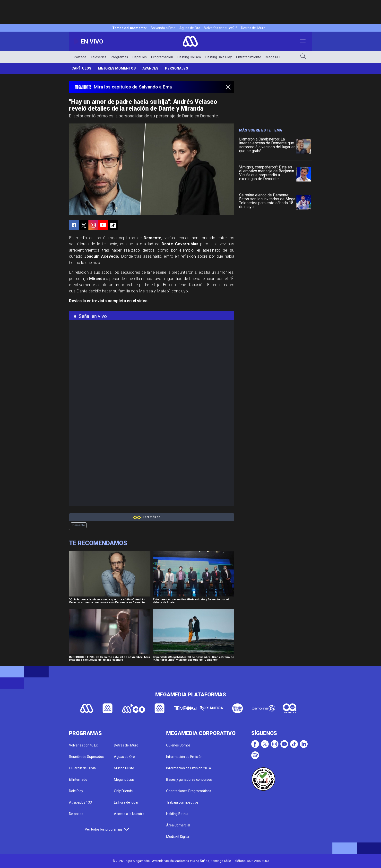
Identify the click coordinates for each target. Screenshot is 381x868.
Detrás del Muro (253, 28)
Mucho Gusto (124, 768)
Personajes (177, 68)
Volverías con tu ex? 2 (221, 28)
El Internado (78, 780)
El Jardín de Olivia (82, 768)
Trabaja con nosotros (182, 802)
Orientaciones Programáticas (189, 791)
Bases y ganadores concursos (189, 780)
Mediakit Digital (178, 837)
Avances (150, 68)
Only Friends (123, 791)
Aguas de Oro (190, 28)
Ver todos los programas (107, 829)
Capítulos (140, 57)
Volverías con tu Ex (83, 745)
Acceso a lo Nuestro (129, 814)
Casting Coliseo (189, 57)
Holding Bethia (177, 814)
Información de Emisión (184, 757)
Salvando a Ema (163, 28)
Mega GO (273, 57)
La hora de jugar (126, 802)
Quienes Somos (178, 745)
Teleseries (99, 57)
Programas (119, 57)
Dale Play (76, 791)
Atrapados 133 (80, 802)
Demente (79, 525)
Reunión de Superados (86, 757)
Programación (162, 57)
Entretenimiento (249, 57)
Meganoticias (124, 780)
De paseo (76, 814)
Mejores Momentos (117, 68)
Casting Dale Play (219, 57)
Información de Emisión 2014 (189, 768)
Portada (80, 57)
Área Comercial (178, 825)
